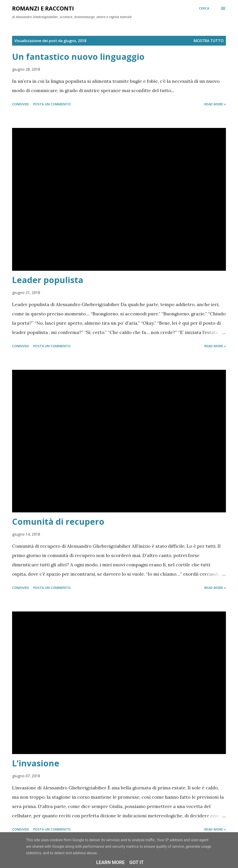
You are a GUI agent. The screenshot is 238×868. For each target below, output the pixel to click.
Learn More (111, 862)
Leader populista (48, 280)
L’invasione (36, 763)
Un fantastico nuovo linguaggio (78, 57)
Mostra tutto (209, 41)
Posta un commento (52, 104)
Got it (137, 862)
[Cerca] (204, 8)
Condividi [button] (20, 104)
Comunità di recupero (58, 522)
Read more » (215, 104)
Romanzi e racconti (43, 8)
